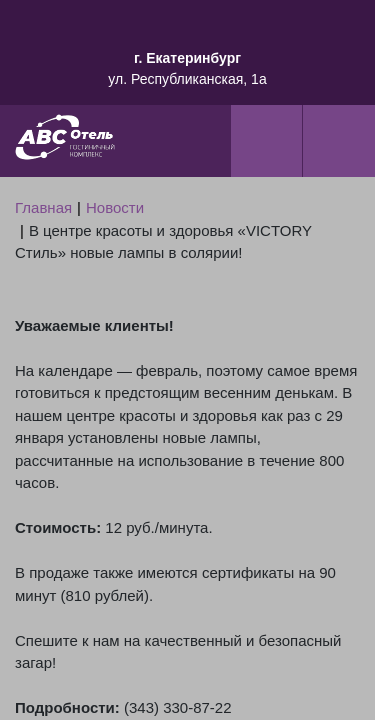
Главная (43, 207)
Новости (115, 207)
